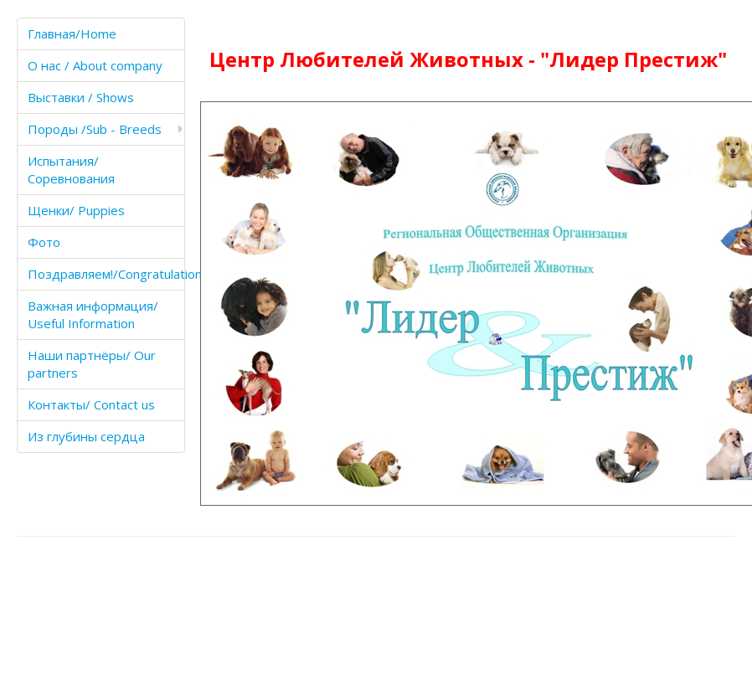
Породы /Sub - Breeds (95, 129)
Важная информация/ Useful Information (93, 314)
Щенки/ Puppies (76, 210)
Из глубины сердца (86, 436)
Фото (44, 242)
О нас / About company (95, 65)
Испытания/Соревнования (71, 170)
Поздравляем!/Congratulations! (106, 274)
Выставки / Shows (81, 97)
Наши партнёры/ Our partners (92, 364)
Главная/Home (72, 33)
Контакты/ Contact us (91, 404)
